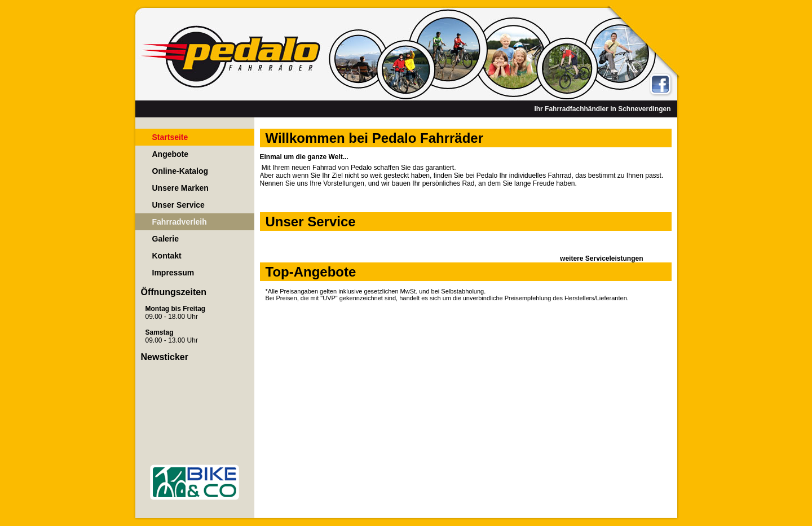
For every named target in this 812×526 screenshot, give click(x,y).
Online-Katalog (180, 171)
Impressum (173, 273)
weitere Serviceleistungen (601, 258)
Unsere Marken (180, 188)
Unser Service (178, 205)
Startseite (170, 137)
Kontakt (167, 256)
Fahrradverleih (180, 222)
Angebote (171, 154)
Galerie (166, 239)
